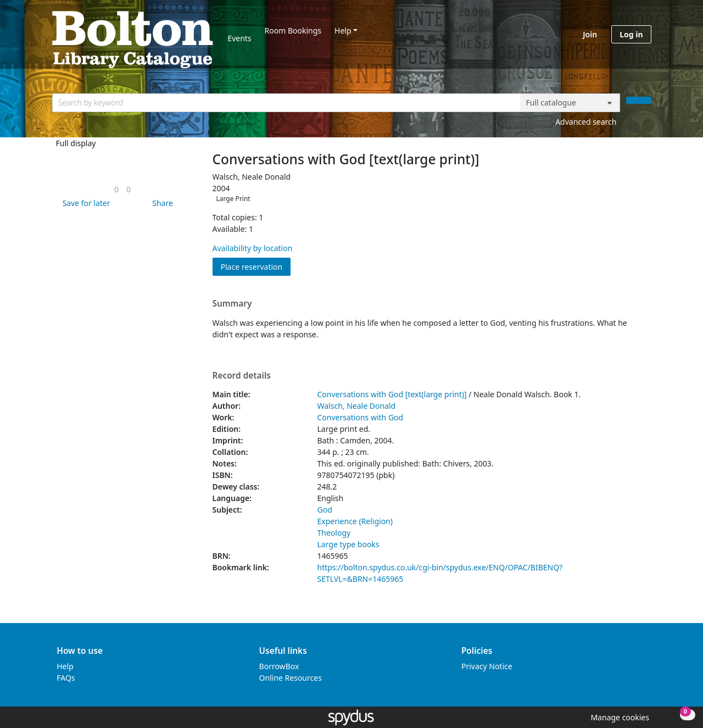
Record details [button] (242, 376)
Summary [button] (232, 304)
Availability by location (253, 248)
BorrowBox (279, 666)
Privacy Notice (487, 666)
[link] (116, 189)
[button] (84, 203)
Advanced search (586, 122)
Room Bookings (293, 30)
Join (590, 34)
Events (239, 38)
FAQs (66, 678)
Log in (631, 34)
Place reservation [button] (256, 266)
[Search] (639, 100)
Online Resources (291, 678)
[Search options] (570, 103)
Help (343, 30)
